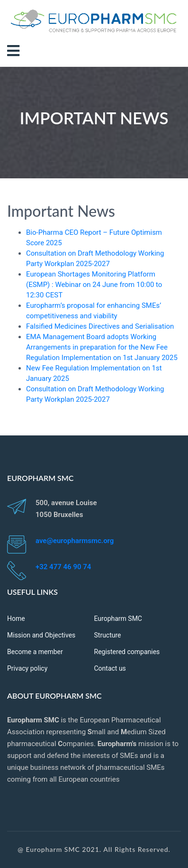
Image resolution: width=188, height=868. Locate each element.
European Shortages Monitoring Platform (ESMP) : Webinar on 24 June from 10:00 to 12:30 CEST (94, 285)
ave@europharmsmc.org (75, 541)
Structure (108, 635)
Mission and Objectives (41, 635)
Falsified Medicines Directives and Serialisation (100, 326)
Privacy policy (27, 668)
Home (16, 619)
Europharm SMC (118, 619)
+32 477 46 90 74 (63, 567)
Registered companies (127, 652)
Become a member (35, 652)
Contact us (110, 668)
